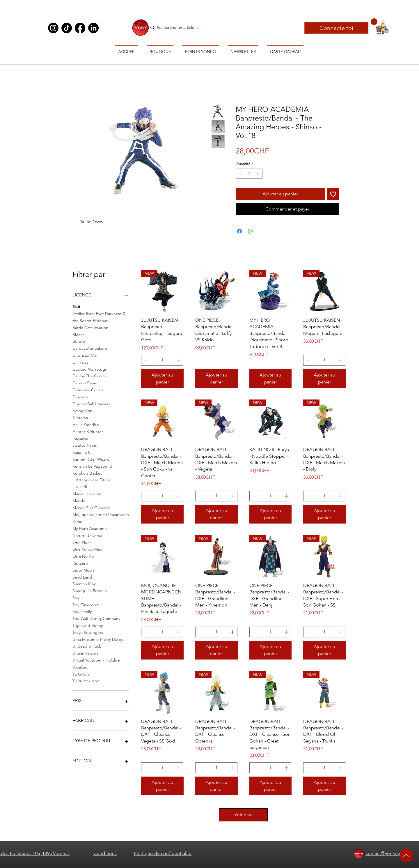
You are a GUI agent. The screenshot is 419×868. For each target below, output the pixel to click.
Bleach (79, 334)
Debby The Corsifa (89, 376)
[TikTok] (67, 28)
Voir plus (243, 815)
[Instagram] (53, 28)
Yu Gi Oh (81, 674)
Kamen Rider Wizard (91, 459)
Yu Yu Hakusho (86, 680)
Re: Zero (80, 563)
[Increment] (258, 174)
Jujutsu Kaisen (86, 445)
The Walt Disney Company (96, 618)
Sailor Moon (83, 570)
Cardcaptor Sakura (90, 348)
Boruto (79, 341)
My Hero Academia (90, 528)
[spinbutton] (249, 174)
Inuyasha (80, 438)
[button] (374, 22)
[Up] (406, 855)
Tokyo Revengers (88, 632)
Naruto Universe (87, 535)
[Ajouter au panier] (162, 379)
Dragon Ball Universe (92, 404)
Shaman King (85, 584)
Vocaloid (80, 667)
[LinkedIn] (93, 28)
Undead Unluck (87, 646)
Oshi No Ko (83, 556)
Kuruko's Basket (87, 473)
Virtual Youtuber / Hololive (96, 660)
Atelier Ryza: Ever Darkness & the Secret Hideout (99, 317)
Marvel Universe (87, 494)
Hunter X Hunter (88, 431)
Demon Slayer (85, 383)
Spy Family (82, 611)
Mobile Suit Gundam (91, 508)
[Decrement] (240, 174)
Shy (76, 597)
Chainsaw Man (86, 355)
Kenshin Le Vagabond (92, 466)
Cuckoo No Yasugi (89, 369)
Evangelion (82, 410)
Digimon (80, 397)
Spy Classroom (86, 604)
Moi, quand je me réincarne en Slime (101, 518)
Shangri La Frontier (90, 591)
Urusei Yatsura (85, 653)
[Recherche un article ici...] (211, 28)
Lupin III (80, 487)
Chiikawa (80, 362)
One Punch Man (87, 549)
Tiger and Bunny (88, 625)
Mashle (79, 501)
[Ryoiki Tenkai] (141, 27)
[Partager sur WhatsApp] (251, 231)
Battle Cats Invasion (90, 327)
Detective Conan (88, 390)
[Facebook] (80, 28)
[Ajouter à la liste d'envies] (333, 194)
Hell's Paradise (86, 424)
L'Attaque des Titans (92, 480)
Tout (76, 306)
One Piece (82, 542)
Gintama (80, 417)
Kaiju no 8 (81, 452)
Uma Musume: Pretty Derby (98, 639)
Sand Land (82, 577)
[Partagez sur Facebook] (239, 231)
